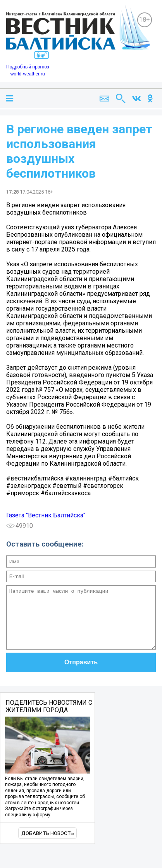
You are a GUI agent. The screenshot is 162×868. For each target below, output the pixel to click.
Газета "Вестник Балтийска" (46, 515)
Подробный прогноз (28, 67)
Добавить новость (48, 845)
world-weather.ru (28, 74)
